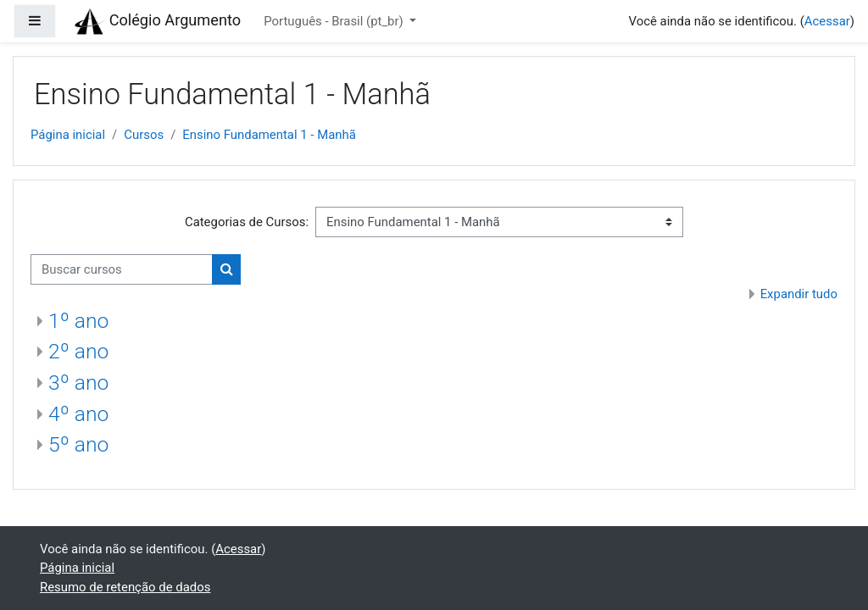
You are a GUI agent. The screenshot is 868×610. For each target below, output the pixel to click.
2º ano (78, 351)
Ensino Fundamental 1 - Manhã (269, 135)
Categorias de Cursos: (247, 222)
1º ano (78, 321)
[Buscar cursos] (122, 269)
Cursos (144, 135)
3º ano (78, 383)
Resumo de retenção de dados (125, 587)
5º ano (78, 444)
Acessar (827, 21)
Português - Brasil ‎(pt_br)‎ (335, 21)
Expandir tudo (799, 294)
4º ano (78, 414)
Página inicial (68, 135)
